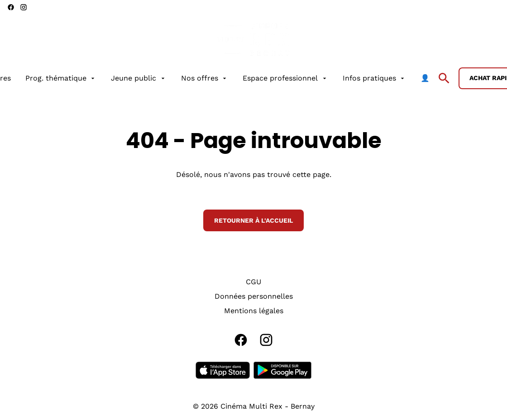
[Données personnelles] (254, 296)
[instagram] (24, 7)
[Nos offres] (205, 78)
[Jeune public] (139, 78)
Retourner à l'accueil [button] (253, 220)
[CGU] (253, 282)
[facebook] (11, 7)
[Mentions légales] (254, 311)
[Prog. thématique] (61, 78)
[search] (444, 78)
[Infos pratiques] (374, 78)
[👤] (425, 78)
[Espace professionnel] (285, 78)
